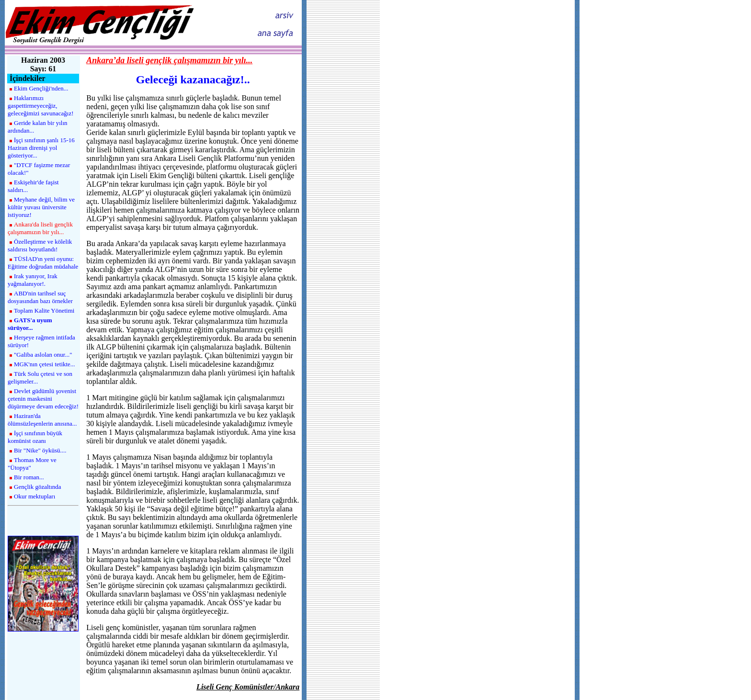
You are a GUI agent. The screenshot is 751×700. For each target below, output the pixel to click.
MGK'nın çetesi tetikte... (45, 364)
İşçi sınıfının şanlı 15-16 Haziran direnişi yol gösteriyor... (41, 148)
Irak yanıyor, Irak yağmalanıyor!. (33, 280)
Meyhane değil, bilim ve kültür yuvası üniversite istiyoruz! (41, 207)
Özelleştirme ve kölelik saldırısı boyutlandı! (40, 245)
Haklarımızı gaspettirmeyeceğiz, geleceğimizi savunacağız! (41, 106)
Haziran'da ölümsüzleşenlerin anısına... (42, 420)
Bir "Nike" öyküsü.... (40, 450)
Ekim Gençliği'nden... (41, 88)
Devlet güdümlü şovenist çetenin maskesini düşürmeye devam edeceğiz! (43, 399)
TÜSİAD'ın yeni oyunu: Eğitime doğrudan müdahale (43, 263)
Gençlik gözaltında (38, 487)
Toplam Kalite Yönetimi (44, 310)
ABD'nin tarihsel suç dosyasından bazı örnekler (40, 297)
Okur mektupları (34, 496)
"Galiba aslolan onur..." (43, 355)
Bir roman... (29, 477)
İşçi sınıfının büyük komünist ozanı (35, 437)
